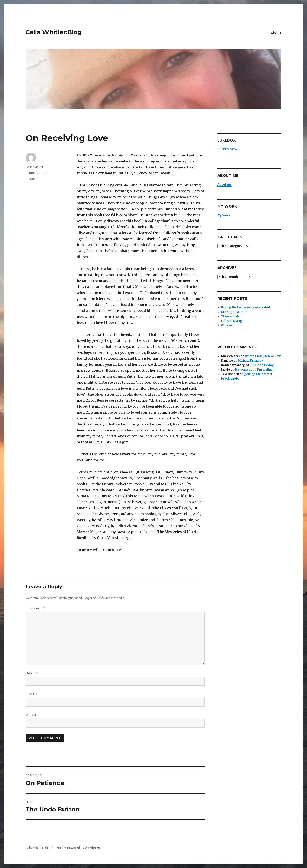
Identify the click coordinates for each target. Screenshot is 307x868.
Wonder (227, 325)
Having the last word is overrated (245, 308)
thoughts (32, 179)
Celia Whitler (34, 167)
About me (224, 185)
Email (32, 694)
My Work (224, 215)
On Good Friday (262, 365)
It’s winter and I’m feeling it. (256, 370)
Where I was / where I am (263, 356)
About (276, 33)
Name (32, 673)
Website (33, 715)
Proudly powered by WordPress (78, 848)
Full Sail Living (232, 321)
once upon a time (234, 312)
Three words (230, 316)
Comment (35, 609)
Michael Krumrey (251, 361)
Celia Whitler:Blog (54, 32)
